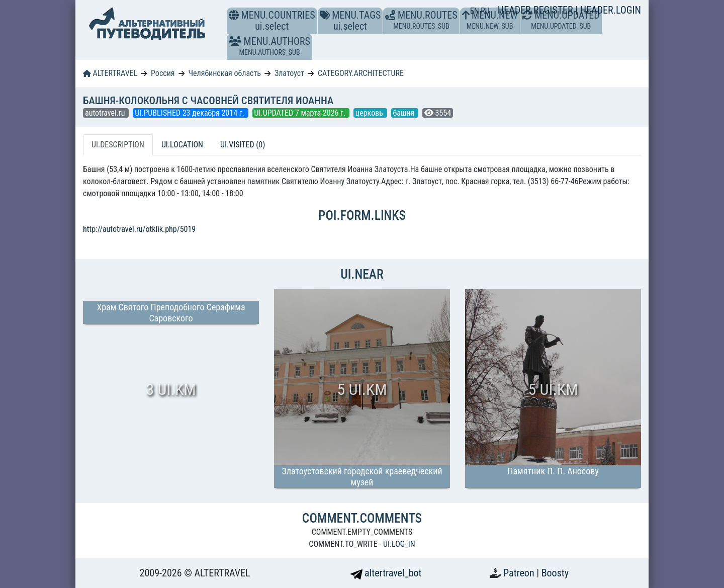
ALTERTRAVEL (110, 73)
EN (476, 11)
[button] (235, 41)
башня (405, 113)
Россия (163, 73)
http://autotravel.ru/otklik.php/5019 (139, 229)
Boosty (555, 573)
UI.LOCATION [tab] (182, 145)
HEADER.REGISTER (536, 10)
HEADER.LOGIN (611, 10)
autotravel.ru (106, 113)
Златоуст (289, 73)
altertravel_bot (386, 573)
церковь (370, 113)
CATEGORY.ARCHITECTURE (361, 73)
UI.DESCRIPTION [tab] (118, 145)
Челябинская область (224, 73)
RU (485, 11)
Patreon (520, 573)
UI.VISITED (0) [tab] (243, 145)
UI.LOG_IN (399, 544)
